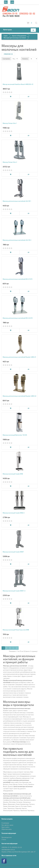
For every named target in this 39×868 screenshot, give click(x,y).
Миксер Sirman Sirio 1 (10, 123)
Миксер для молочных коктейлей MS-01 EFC (18, 279)
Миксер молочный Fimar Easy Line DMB (16, 630)
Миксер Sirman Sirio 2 (10, 162)
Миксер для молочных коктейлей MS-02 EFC (18, 318)
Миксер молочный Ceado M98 (13, 474)
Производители (7, 837)
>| (17, 648)
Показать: (25, 59)
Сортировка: (6, 59)
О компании (5, 823)
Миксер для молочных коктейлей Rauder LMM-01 (19, 357)
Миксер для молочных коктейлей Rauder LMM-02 (19, 396)
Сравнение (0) (8, 54)
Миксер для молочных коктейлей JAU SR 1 (17, 201)
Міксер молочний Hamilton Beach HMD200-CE (18, 84)
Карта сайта (5, 827)
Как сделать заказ (7, 825)
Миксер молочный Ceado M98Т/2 (14, 591)
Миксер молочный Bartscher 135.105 (15, 435)
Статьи (4, 839)
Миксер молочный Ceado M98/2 (14, 513)
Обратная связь (7, 829)
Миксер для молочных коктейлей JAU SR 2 (17, 240)
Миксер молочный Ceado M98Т (13, 552)
